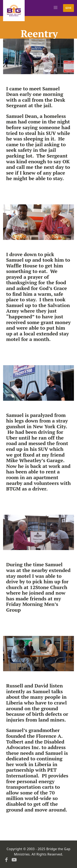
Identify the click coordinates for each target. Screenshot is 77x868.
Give (68, 8)
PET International (31, 773)
